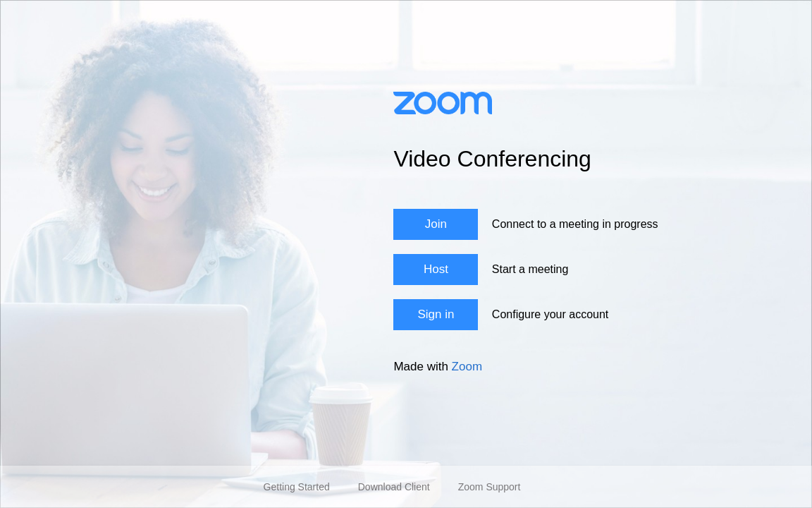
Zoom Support (490, 487)
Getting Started (297, 487)
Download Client (394, 487)
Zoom (467, 367)
